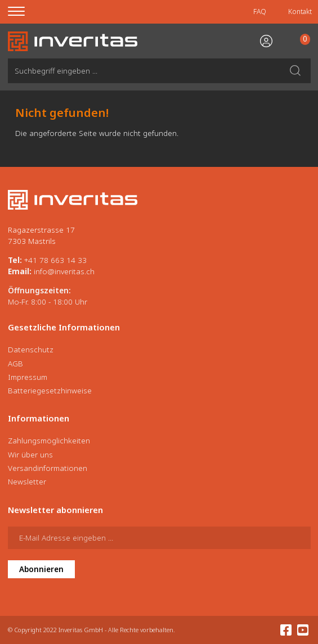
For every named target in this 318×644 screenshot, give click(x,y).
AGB (15, 364)
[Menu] (23, 12)
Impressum (28, 377)
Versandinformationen (48, 468)
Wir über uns (30, 455)
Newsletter (27, 482)
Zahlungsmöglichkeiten (49, 441)
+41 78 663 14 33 (55, 260)
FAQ (260, 12)
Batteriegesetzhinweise (50, 391)
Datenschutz (31, 350)
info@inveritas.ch (64, 271)
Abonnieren (41, 569)
